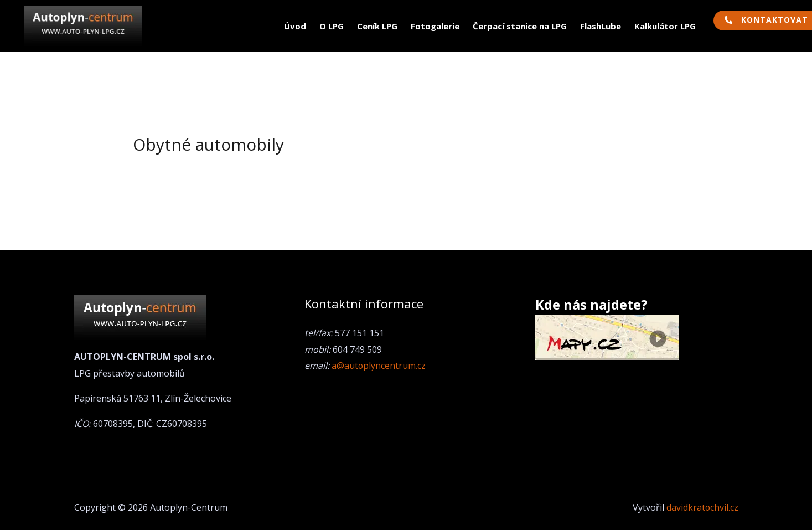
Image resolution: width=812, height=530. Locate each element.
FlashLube (601, 26)
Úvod (295, 26)
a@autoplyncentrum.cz (379, 366)
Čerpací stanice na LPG (520, 26)
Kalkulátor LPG (665, 26)
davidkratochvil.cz (702, 507)
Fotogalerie (435, 26)
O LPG (332, 26)
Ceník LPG (377, 26)
